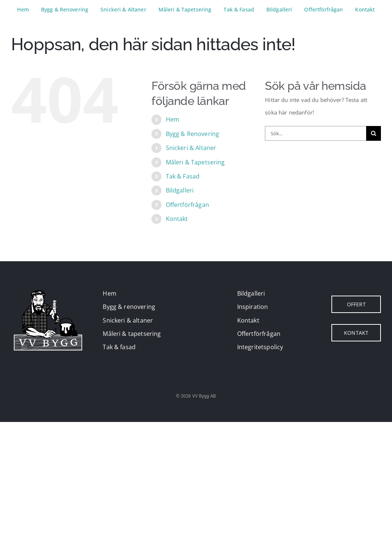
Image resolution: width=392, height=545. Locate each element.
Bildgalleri (180, 190)
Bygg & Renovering (193, 134)
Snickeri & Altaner (191, 148)
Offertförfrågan (188, 205)
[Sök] (374, 133)
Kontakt (177, 219)
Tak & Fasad (183, 176)
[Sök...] (316, 133)
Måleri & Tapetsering (195, 162)
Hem (173, 119)
